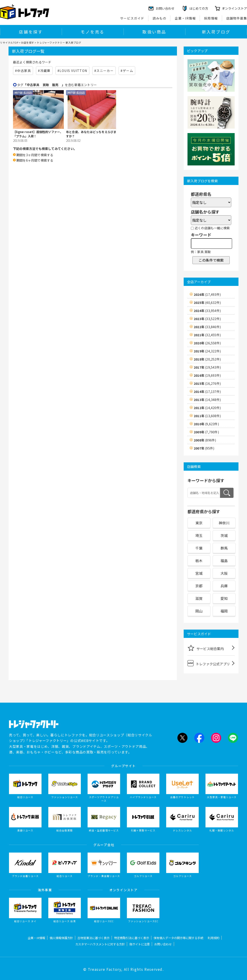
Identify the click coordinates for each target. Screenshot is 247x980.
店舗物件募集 (237, 18)
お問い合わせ (163, 944)
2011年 (207, 416)
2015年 (207, 383)
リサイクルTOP (9, 42)
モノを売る (93, 32)
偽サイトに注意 (140, 944)
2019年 (207, 351)
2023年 (207, 319)
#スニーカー (104, 71)
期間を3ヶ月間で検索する (35, 155)
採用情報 (211, 18)
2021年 (207, 335)
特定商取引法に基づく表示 (132, 938)
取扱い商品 (154, 32)
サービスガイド (132, 18)
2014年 (207, 392)
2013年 (207, 400)
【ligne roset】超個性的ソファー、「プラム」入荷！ (38, 134)
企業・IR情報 (185, 18)
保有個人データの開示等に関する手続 (178, 938)
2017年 (207, 367)
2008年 (205, 440)
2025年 (207, 303)
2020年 (207, 343)
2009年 (206, 432)
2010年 (206, 424)
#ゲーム (127, 71)
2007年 (204, 448)
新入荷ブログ (216, 32)
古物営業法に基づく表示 (94, 938)
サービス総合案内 (206, 648)
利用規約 (214, 938)
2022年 (207, 327)
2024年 (207, 311)
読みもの (160, 18)
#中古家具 (23, 71)
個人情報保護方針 (61, 938)
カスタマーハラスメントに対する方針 (100, 944)
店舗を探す (31, 32)
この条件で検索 (211, 260)
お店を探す (28, 42)
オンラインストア (234, 8)
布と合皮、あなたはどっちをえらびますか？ (91, 134)
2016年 (207, 375)
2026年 (207, 294)
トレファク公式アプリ (209, 663)
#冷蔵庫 (44, 71)
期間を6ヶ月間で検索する (35, 160)
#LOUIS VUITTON (72, 71)
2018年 (207, 359)
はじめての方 (199, 8)
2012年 (207, 408)
